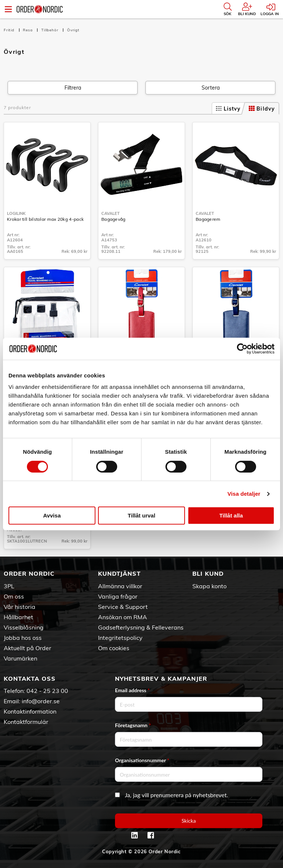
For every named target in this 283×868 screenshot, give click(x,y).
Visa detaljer (244, 494)
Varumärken (20, 658)
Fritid (10, 30)
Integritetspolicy (120, 638)
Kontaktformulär (26, 722)
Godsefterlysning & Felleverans (141, 627)
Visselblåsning (24, 627)
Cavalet (111, 213)
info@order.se (41, 701)
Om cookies (114, 648)
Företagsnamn (133, 725)
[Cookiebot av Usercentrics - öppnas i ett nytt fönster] (242, 349)
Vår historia (20, 607)
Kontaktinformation (30, 711)
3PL (9, 586)
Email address (132, 690)
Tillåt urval (142, 515)
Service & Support (123, 607)
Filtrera (73, 88)
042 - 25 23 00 (47, 691)
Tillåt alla (231, 515)
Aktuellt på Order (27, 648)
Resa (28, 30)
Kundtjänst (119, 574)
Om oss (14, 596)
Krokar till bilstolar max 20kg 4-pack (45, 219)
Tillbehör (50, 30)
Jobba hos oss (23, 638)
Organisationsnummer (142, 760)
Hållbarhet (18, 617)
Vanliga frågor (118, 596)
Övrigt (73, 30)
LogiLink (16, 213)
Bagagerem (208, 219)
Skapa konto (209, 586)
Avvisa (52, 515)
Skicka (189, 821)
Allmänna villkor (120, 586)
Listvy (228, 109)
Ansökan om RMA (123, 617)
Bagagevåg (113, 219)
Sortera (211, 88)
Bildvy (262, 109)
